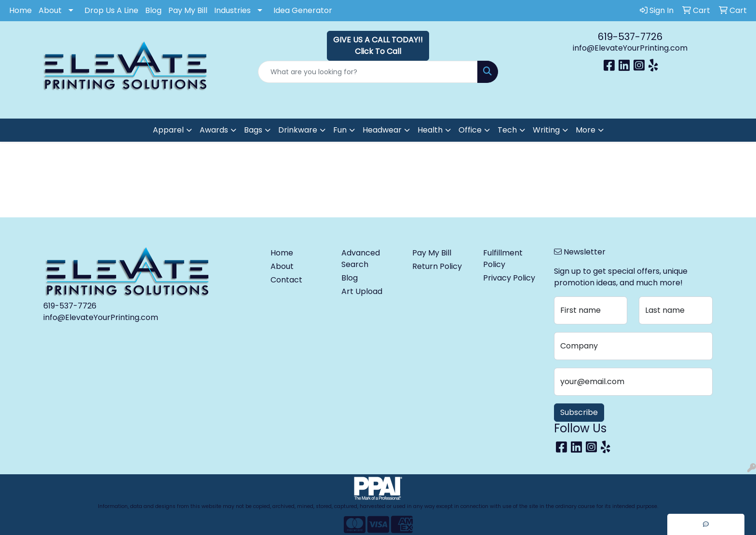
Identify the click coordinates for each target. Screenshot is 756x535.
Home (20, 10)
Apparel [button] (168, 130)
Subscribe (579, 412)
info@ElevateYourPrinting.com (630, 48)
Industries (232, 10)
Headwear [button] (382, 130)
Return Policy (437, 266)
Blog (153, 10)
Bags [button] (253, 130)
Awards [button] (214, 130)
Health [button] (430, 130)
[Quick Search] (368, 72)
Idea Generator (303, 10)
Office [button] (470, 130)
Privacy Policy (509, 278)
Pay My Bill (188, 10)
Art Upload (362, 291)
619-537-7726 (630, 37)
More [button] (586, 130)
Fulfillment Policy (503, 259)
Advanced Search (361, 259)
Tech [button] (507, 130)
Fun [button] (340, 130)
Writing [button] (546, 130)
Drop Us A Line (111, 10)
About (50, 10)
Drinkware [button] (298, 130)
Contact (286, 280)
